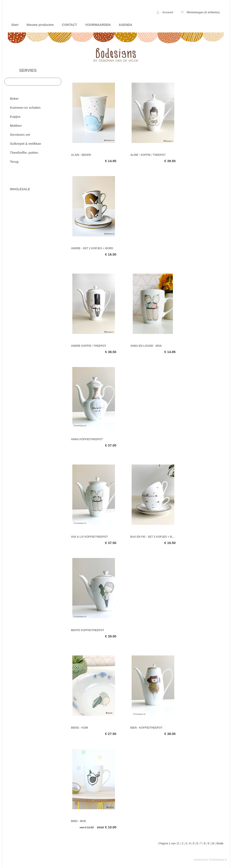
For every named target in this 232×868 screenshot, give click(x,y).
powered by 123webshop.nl (210, 860)
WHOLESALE (20, 189)
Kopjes (15, 117)
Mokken (16, 126)
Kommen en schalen (25, 108)
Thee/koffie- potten (24, 153)
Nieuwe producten (40, 25)
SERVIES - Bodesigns (67, 13)
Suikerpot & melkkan (25, 144)
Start (15, 25)
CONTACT (70, 25)
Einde (220, 843)
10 (213, 843)
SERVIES (28, 70)
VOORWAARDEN (98, 25)
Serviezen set (20, 135)
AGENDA (125, 25)
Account (165, 12)
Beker (14, 99)
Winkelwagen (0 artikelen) (200, 12)
